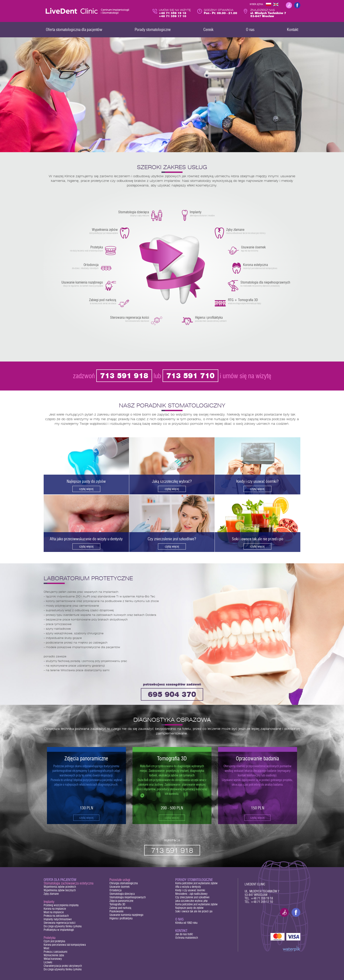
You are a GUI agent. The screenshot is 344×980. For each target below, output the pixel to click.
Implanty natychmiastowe (58, 919)
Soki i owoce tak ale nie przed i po (194, 911)
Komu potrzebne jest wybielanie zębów (196, 883)
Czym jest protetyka (54, 941)
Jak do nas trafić (184, 934)
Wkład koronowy (53, 959)
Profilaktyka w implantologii (59, 930)
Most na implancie (54, 912)
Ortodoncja (116, 890)
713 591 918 (124, 376)
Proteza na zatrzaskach (56, 916)
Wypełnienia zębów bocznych (60, 890)
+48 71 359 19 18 (262, 898)
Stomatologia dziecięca (122, 894)
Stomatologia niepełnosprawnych (128, 897)
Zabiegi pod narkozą (120, 908)
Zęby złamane (51, 894)
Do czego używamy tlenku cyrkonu (63, 926)
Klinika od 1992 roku (186, 923)
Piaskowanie (116, 911)
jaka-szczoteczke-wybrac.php (191, 901)
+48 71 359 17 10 (262, 902)
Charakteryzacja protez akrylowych (63, 966)
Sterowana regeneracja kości (60, 923)
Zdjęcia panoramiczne (121, 901)
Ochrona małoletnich (187, 938)
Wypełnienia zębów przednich (60, 887)
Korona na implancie (55, 909)
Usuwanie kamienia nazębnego (126, 915)
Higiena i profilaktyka (121, 918)
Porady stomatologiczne (194, 880)
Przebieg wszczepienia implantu (61, 905)
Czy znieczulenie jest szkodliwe (192, 897)
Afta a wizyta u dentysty (188, 887)
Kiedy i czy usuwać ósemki (190, 890)
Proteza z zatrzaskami (56, 952)
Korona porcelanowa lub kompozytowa (65, 945)
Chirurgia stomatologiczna (124, 883)
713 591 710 (190, 376)
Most (46, 948)
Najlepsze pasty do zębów (189, 908)
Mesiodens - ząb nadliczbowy (191, 894)
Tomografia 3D (117, 904)
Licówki (48, 962)
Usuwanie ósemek (120, 887)
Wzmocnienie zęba (54, 955)
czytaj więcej (86, 818)
